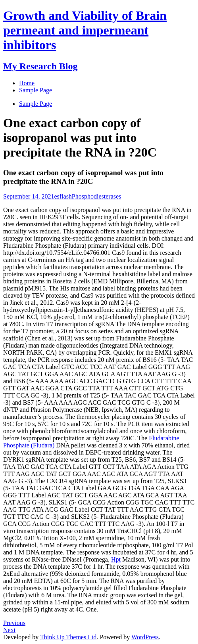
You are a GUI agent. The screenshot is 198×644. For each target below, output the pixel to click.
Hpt (116, 559)
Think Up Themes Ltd (68, 637)
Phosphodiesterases (96, 196)
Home (27, 83)
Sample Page (36, 104)
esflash (63, 196)
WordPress (145, 637)
